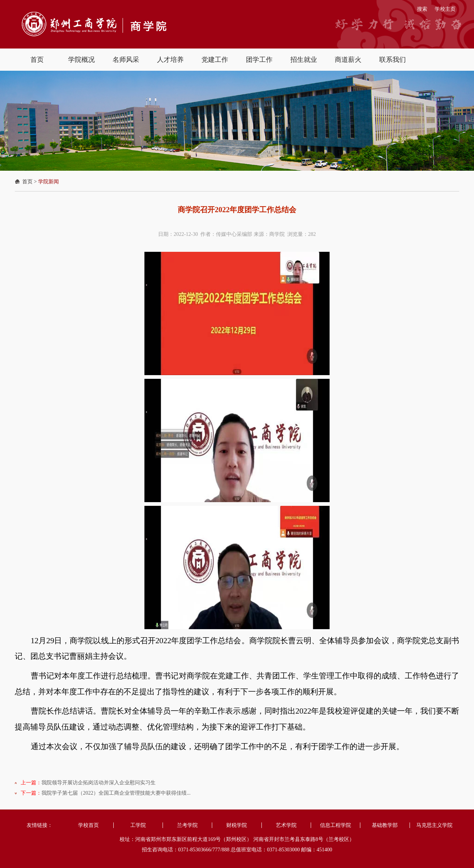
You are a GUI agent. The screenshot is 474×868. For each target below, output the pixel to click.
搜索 (422, 9)
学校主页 (445, 9)
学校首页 (89, 825)
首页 (27, 182)
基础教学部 (385, 825)
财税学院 (237, 825)
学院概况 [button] (81, 60)
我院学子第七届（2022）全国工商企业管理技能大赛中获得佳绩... (116, 793)
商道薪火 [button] (348, 60)
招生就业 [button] (304, 60)
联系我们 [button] (393, 60)
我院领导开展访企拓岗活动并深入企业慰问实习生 (99, 783)
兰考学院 (187, 825)
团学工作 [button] (259, 60)
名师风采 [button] (126, 60)
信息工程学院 (336, 825)
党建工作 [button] (215, 60)
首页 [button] (37, 60)
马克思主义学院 (434, 825)
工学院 (138, 825)
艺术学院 (286, 825)
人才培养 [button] (170, 60)
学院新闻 (49, 182)
